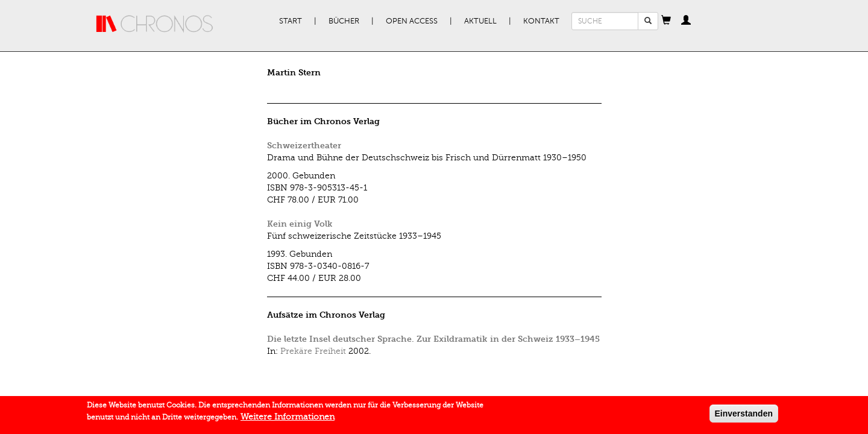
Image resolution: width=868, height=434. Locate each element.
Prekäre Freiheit (313, 351)
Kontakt (541, 21)
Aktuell (480, 21)
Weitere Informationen (288, 419)
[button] (666, 21)
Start (291, 21)
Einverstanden (744, 415)
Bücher (344, 21)
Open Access (412, 21)
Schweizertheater (304, 146)
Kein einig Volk (300, 224)
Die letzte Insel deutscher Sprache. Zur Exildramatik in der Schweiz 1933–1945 (433, 339)
